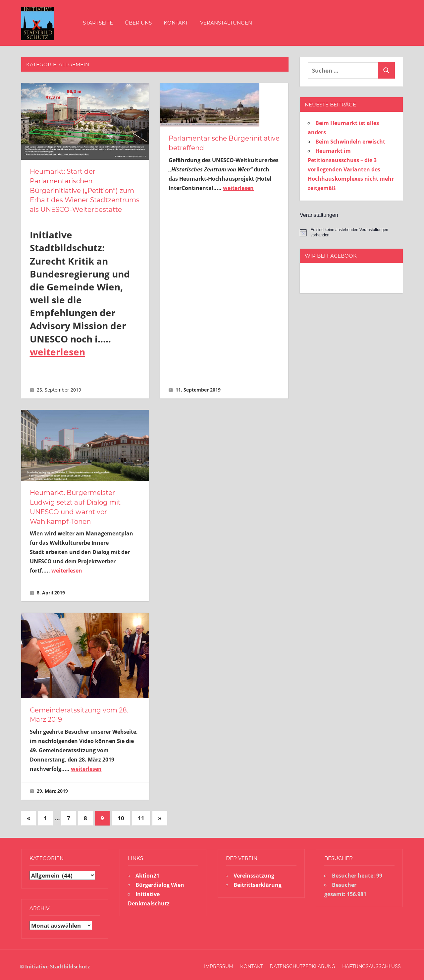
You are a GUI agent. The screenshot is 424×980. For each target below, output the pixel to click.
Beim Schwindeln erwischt (350, 142)
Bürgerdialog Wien (160, 882)
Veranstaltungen (226, 23)
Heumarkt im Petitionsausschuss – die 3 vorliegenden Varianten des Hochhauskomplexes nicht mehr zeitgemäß (351, 169)
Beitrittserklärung (258, 882)
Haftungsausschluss (371, 963)
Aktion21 (147, 872)
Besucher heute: (354, 872)
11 (141, 815)
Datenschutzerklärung (302, 963)
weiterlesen (57, 350)
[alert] (351, 233)
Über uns (138, 23)
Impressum (219, 963)
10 (121, 815)
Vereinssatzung (254, 872)
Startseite (98, 23)
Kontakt (176, 23)
